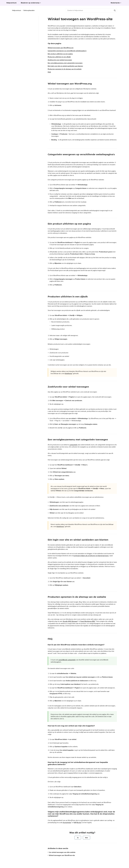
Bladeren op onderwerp (30, 3)
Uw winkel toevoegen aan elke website (62, 852)
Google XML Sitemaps (70, 621)
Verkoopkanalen (29, 10)
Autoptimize (67, 822)
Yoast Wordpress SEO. (88, 621)
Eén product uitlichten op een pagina (60, 54)
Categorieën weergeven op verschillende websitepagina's (67, 51)
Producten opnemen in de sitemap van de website (65, 69)
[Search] (115, 10)
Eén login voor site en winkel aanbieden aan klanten (65, 66)
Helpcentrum (17, 10)
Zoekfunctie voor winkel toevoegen (60, 60)
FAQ (49, 72)
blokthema (68, 373)
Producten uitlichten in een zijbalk (59, 57)
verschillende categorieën (67, 660)
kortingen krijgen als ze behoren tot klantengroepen (91, 556)
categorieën (74, 445)
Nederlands (115, 3)
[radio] (78, 838)
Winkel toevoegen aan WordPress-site (62, 855)
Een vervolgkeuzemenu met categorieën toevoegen (65, 63)
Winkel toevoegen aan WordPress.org (61, 48)
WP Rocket (78, 822)
